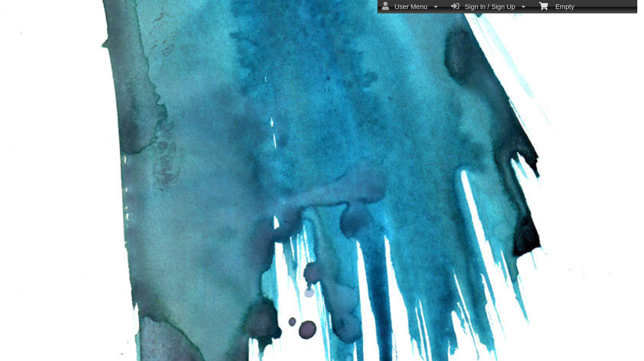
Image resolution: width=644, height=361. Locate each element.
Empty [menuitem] (557, 6)
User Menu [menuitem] (410, 6)
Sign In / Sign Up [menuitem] (488, 6)
